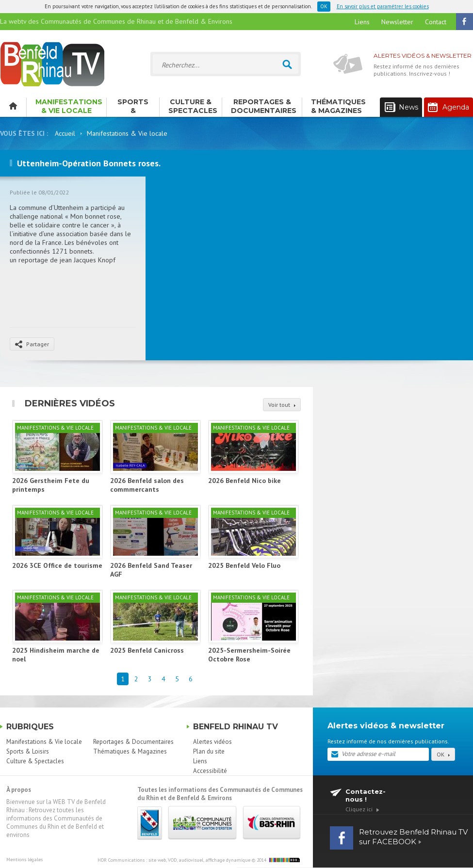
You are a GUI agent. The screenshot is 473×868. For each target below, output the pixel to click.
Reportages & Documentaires (264, 106)
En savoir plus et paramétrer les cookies (383, 6)
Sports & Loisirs (133, 107)
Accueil (65, 133)
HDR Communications (174, 860)
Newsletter (397, 22)
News (401, 107)
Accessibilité (210, 771)
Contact (436, 22)
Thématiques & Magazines (338, 106)
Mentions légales (24, 860)
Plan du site (209, 751)
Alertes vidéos (212, 742)
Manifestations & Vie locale (69, 106)
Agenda (449, 107)
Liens (362, 22)
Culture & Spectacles (193, 106)
